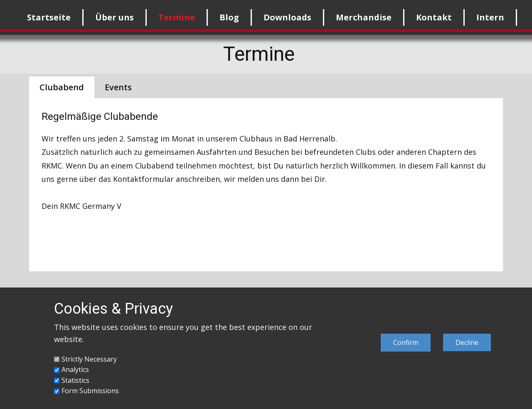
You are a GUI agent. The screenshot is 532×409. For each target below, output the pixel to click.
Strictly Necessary (89, 359)
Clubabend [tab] (62, 87)
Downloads (287, 17)
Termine (177, 17)
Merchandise (364, 17)
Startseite (49, 17)
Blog (229, 17)
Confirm (406, 342)
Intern (490, 17)
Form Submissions (90, 391)
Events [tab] (118, 87)
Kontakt (434, 17)
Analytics (75, 369)
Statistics (75, 380)
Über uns (115, 17)
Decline (467, 342)
